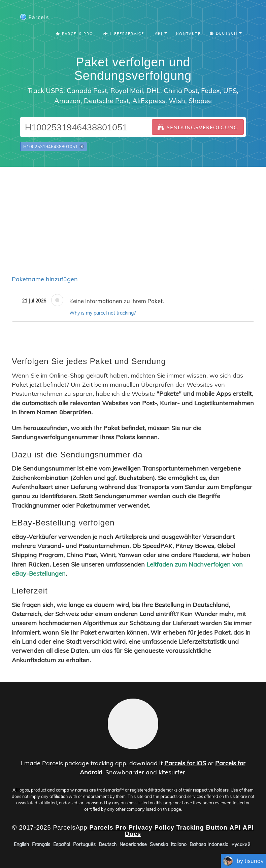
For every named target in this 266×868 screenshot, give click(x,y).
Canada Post (87, 90)
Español (62, 844)
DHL (153, 90)
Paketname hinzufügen (45, 279)
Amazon (67, 101)
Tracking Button (202, 827)
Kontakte (188, 34)
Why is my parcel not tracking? (103, 313)
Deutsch (108, 844)
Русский (241, 844)
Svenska (159, 844)
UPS (230, 90)
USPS (55, 90)
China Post (181, 90)
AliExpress (149, 101)
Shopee (200, 101)
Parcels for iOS (185, 763)
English (21, 844)
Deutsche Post (106, 101)
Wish (177, 101)
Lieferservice (124, 34)
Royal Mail (127, 90)
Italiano (179, 844)
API (235, 827)
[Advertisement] (133, 214)
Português (84, 844)
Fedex (210, 90)
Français (41, 844)
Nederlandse (133, 844)
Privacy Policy (152, 827)
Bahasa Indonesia (209, 844)
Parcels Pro (74, 34)
